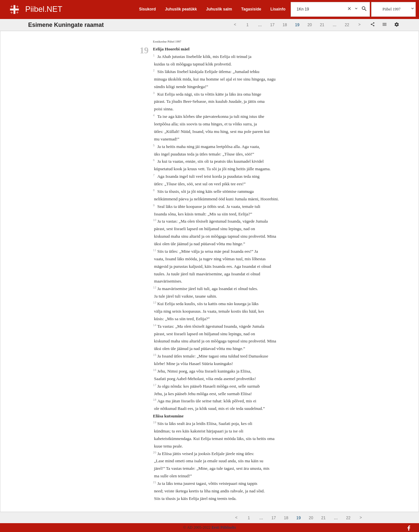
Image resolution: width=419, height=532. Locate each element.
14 (155, 325)
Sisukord (147, 9)
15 (155, 355)
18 (155, 400)
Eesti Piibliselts (224, 527)
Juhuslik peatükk (181, 9)
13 (155, 303)
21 (155, 482)
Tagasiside (251, 9)
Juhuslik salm (219, 9)
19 (155, 422)
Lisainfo (278, 9)
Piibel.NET (44, 9)
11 (155, 250)
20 (155, 452)
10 (155, 220)
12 (155, 287)
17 (155, 385)
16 (155, 370)
